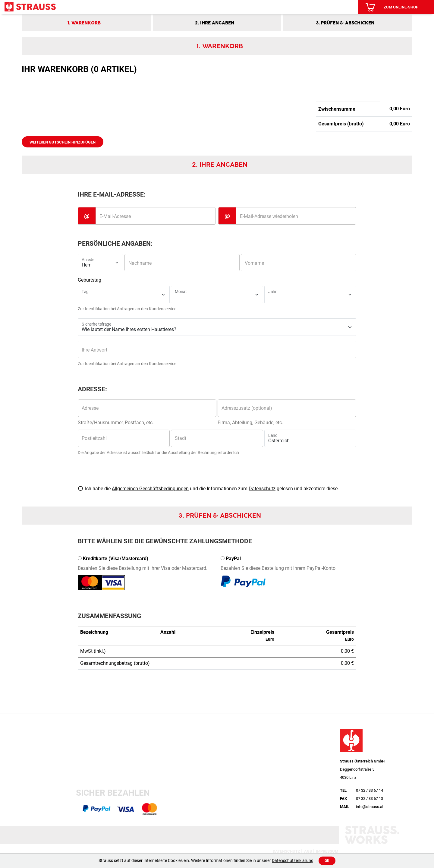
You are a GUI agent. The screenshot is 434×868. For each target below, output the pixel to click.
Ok (327, 861)
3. (345, 23)
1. (84, 23)
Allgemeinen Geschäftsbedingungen (150, 489)
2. (215, 23)
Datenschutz (262, 489)
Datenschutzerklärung (293, 860)
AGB (308, 851)
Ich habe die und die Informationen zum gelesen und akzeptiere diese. (212, 489)
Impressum (327, 851)
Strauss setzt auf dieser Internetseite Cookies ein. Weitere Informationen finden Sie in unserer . (207, 860)
